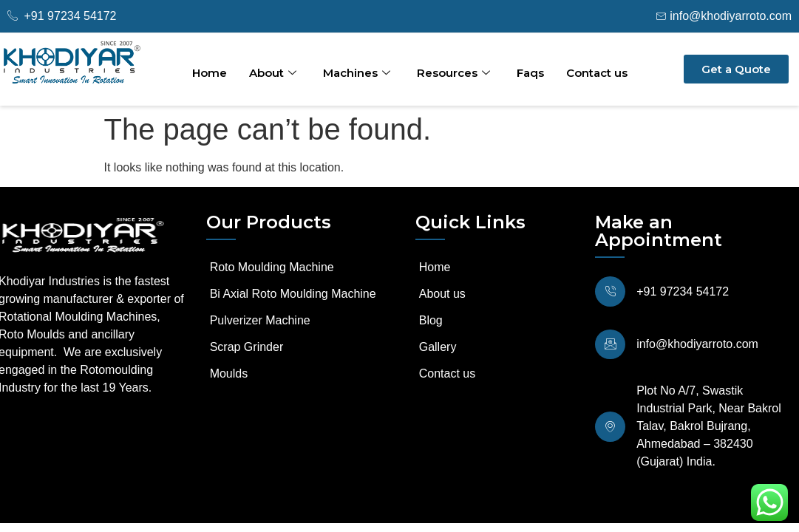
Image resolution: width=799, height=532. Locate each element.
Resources (453, 73)
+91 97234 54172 (680, 290)
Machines (357, 73)
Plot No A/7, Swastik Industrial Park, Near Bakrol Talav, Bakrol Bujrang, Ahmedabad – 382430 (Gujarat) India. (706, 421)
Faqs (530, 73)
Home (210, 73)
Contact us (597, 73)
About (273, 73)
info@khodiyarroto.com (694, 340)
